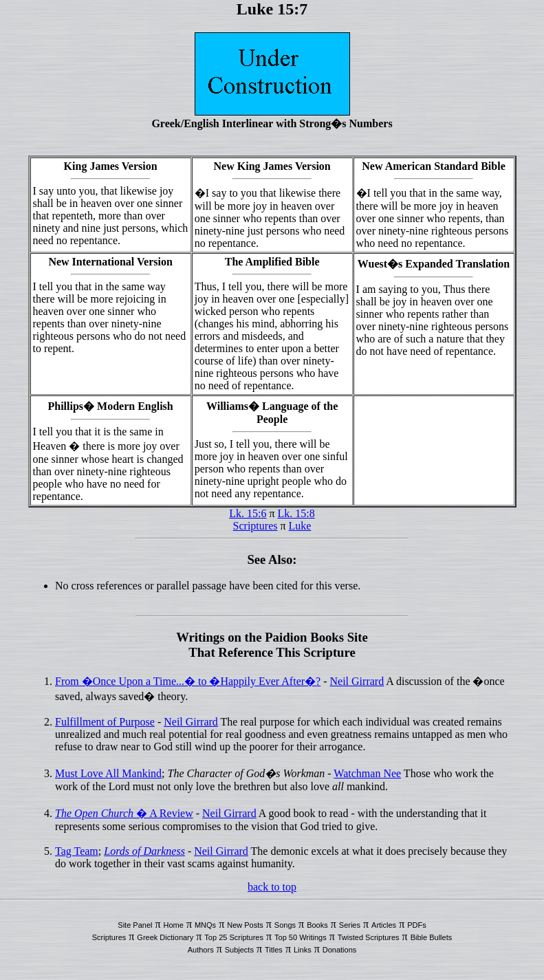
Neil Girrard (357, 681)
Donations (340, 950)
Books (317, 925)
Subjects (239, 950)
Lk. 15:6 (248, 513)
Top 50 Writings (301, 937)
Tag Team (77, 851)
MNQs (205, 925)
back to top (272, 887)
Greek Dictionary (165, 937)
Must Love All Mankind (108, 773)
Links (303, 950)
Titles (274, 950)
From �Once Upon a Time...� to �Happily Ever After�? (188, 681)
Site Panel (135, 925)
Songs (285, 925)
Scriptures (255, 526)
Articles (384, 925)
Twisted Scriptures (369, 937)
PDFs (417, 925)
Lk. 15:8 (296, 513)
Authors (201, 950)
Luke (300, 526)
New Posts (245, 925)
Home (174, 925)
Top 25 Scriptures (234, 937)
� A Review (124, 813)
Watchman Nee (367, 773)
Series (350, 925)
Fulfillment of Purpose (105, 722)
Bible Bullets (432, 937)
